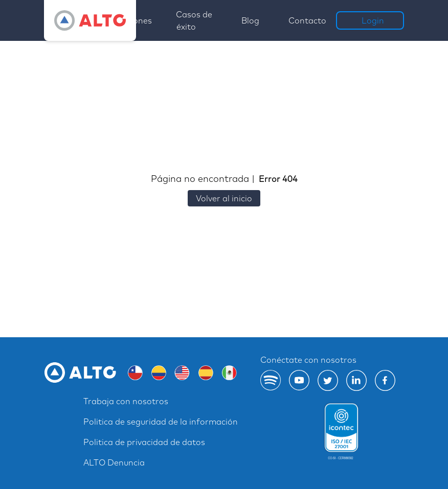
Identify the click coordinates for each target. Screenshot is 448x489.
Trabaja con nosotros (126, 401)
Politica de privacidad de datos (144, 442)
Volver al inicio (224, 198)
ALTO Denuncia (114, 462)
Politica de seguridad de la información (161, 422)
